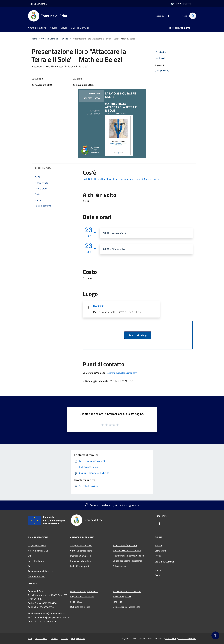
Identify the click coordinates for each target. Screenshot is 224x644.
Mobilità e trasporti (80, 566)
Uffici (30, 556)
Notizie (158, 546)
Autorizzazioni (119, 566)
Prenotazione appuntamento (84, 591)
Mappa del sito (78, 638)
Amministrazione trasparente (127, 591)
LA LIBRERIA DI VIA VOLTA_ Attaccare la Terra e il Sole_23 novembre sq (121, 179)
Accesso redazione (187, 638)
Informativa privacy (122, 597)
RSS (30, 638)
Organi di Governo (37, 546)
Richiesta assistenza (80, 607)
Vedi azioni (162, 58)
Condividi (162, 52)
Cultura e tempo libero (81, 551)
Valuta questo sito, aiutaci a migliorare (112, 505)
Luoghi (158, 570)
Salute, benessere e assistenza (127, 561)
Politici (31, 566)
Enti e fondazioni (36, 561)
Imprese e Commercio (81, 556)
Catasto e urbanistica (81, 561)
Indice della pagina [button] (43, 168)
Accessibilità (41, 638)
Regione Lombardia (37, 4)
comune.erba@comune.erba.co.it (51, 613)
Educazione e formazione (125, 545)
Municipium (171, 638)
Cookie (65, 638)
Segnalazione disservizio (82, 597)
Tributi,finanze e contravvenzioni (128, 556)
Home (34, 39)
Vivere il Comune (50, 39)
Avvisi (158, 556)
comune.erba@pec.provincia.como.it (51, 617)
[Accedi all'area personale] (182, 4)
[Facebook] (167, 16)
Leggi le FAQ (76, 602)
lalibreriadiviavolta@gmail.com (122, 373)
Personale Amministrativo (41, 571)
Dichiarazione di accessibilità (126, 607)
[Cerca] (193, 16)
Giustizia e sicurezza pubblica (127, 551)
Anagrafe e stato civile (81, 546)
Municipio (99, 306)
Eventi (65, 39)
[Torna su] (215, 635)
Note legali (118, 602)
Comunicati (160, 551)
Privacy (54, 638)
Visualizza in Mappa (138, 335)
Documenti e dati (36, 576)
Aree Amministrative (38, 551)
